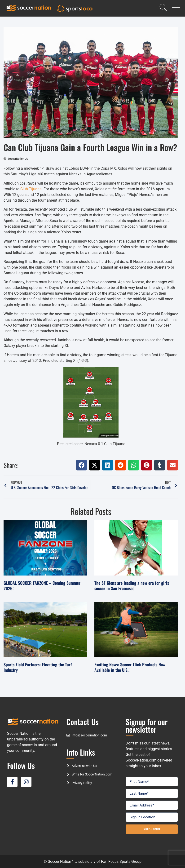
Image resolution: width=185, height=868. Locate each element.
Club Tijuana (31, 189)
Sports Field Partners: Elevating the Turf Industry (38, 667)
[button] (81, 465)
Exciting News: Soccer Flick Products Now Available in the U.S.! (130, 667)
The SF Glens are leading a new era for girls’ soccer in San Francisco (132, 586)
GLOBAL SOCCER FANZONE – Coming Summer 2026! (42, 586)
